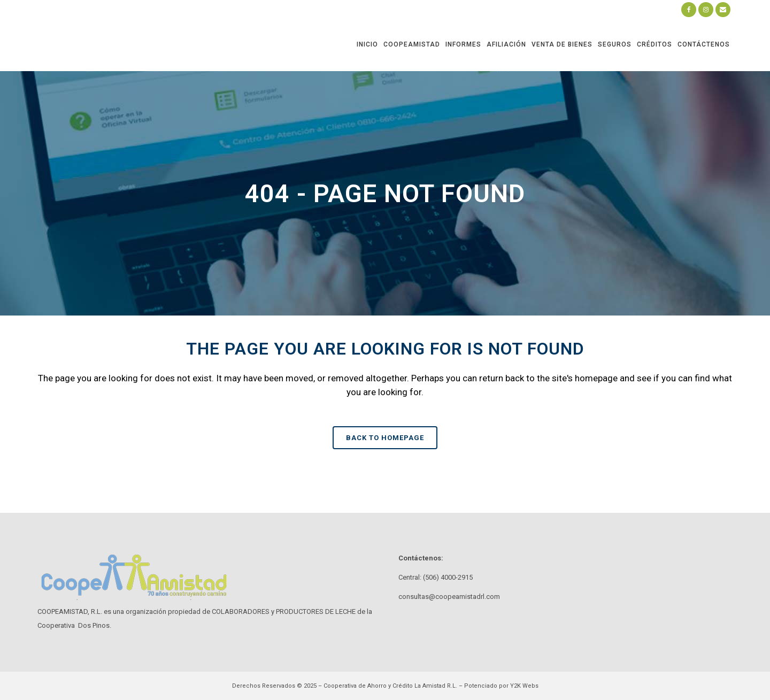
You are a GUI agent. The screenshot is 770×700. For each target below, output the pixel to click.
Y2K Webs (524, 686)
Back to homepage (385, 438)
